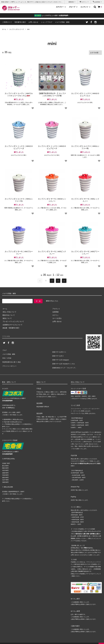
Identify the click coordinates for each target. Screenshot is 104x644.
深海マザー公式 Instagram (61, 358)
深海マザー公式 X (58, 354)
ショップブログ (47, 22)
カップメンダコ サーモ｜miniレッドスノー (85, 200)
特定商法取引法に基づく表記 (12, 359)
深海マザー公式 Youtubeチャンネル (64, 361)
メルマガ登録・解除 (62, 22)
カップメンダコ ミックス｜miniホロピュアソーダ (19, 147)
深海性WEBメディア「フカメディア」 (65, 364)
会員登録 (97, 2)
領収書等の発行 (20, 22)
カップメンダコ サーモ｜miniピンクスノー (52, 252)
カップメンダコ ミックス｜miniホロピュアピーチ (52, 147)
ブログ (4, 349)
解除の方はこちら (52, 301)
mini (28, 29)
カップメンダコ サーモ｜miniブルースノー (19, 252)
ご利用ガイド (7, 22)
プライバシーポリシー (10, 362)
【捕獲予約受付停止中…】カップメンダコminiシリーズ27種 (52, 94)
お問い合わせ (33, 22)
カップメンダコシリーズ (17, 29)
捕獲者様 (71, 2)
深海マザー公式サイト (60, 351)
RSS (4, 356)
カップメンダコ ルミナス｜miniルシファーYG (19, 200)
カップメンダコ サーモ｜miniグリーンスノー (85, 252)
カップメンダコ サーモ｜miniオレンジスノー (52, 200)
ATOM (9, 356)
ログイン (84, 2)
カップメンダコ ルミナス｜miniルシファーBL (85, 147)
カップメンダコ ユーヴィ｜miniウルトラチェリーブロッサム (19, 94)
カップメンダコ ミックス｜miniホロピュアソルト (85, 94)
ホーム (4, 29)
